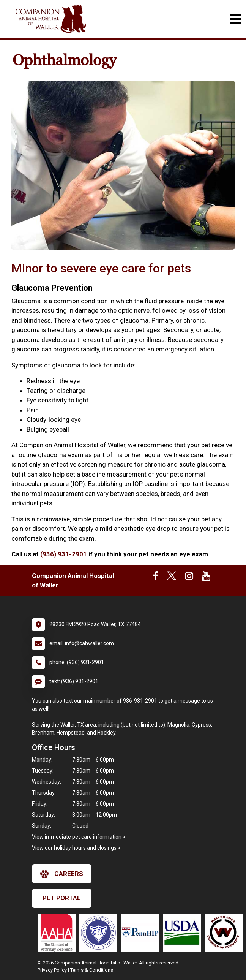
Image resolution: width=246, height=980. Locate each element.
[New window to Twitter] (172, 578)
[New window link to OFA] (100, 933)
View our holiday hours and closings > (76, 848)
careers (62, 874)
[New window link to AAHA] (58, 933)
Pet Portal (62, 898)
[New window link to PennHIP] (142, 933)
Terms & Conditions (92, 970)
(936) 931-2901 (64, 554)
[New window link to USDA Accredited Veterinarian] (184, 933)
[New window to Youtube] (206, 578)
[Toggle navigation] (235, 19)
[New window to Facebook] (155, 578)
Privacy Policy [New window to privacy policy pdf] (52, 970)
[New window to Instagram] (189, 578)
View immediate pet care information (77, 837)
